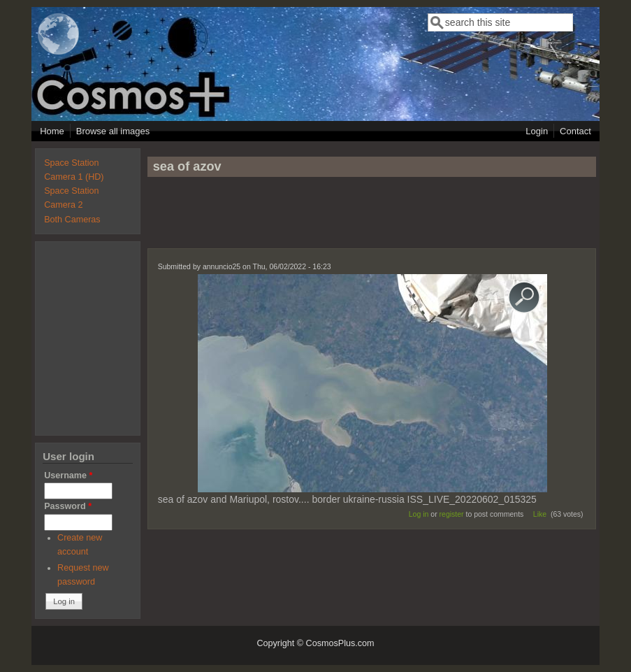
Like (540, 514)
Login (537, 131)
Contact (575, 131)
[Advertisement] (372, 219)
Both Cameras (72, 220)
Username (68, 476)
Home (52, 131)
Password (68, 506)
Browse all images (113, 131)
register (452, 514)
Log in (419, 514)
